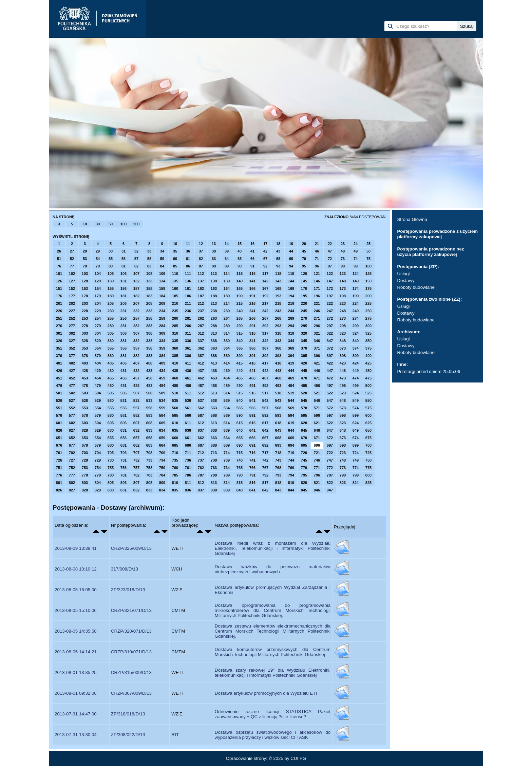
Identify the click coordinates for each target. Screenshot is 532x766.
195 (304, 296)
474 (356, 378)
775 (368, 468)
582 (136, 415)
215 (240, 303)
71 (317, 259)
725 (368, 453)
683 (149, 445)
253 (85, 318)
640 (240, 430)
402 (72, 363)
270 (304, 318)
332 (136, 341)
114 (227, 274)
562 (201, 408)
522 (330, 393)
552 (72, 408)
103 (85, 274)
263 (214, 318)
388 (214, 356)
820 (304, 483)
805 (111, 483)
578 (85, 415)
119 (291, 274)
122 (330, 274)
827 (72, 490)
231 (123, 311)
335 (175, 341)
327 (72, 341)
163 (214, 288)
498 (343, 386)
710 (175, 453)
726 (59, 460)
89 (227, 266)
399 (356, 356)
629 (98, 430)
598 (343, 415)
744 (291, 460)
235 (175, 311)
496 (317, 386)
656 (123, 438)
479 (98, 386)
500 (368, 386)
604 (98, 423)
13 (214, 244)
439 (227, 371)
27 (72, 251)
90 (240, 266)
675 (368, 438)
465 (240, 378)
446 (317, 371)
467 (265, 378)
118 (278, 274)
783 (149, 475)
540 (240, 400)
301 (59, 333)
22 (330, 244)
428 (85, 371)
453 (85, 378)
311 (188, 333)
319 (291, 333)
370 (304, 348)
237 (201, 311)
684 (162, 445)
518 (278, 393)
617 (265, 423)
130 (111, 281)
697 (330, 445)
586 (188, 415)
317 (265, 333)
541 (252, 400)
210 (175, 303)
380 (111, 356)
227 (72, 311)
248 (343, 311)
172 (330, 288)
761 (188, 468)
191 (252, 296)
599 (356, 415)
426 (59, 371)
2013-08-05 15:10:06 (76, 610)
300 (368, 326)
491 (252, 386)
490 (240, 386)
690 (240, 445)
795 (304, 475)
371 (317, 348)
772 (330, 468)
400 (368, 356)
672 (330, 438)
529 (98, 400)
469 (291, 378)
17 (265, 244)
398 (343, 356)
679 (98, 445)
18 (278, 244)
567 (265, 408)
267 (265, 318)
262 (201, 318)
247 (330, 311)
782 (136, 475)
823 (343, 483)
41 (252, 251)
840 (240, 490)
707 (136, 453)
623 (343, 423)
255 (111, 318)
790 (240, 475)
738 (214, 460)
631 (123, 430)
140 (240, 281)
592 (265, 415)
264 (227, 318)
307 (136, 333)
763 (214, 468)
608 (149, 423)
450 (368, 371)
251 (59, 318)
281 (123, 326)
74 (356, 259)
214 (227, 303)
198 (343, 296)
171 (317, 288)
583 (149, 415)
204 (98, 303)
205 (111, 303)
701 (59, 453)
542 (265, 400)
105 (111, 274)
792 (265, 475)
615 (240, 423)
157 (136, 288)
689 (227, 445)
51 (59, 259)
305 (111, 333)
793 (278, 475)
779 (98, 475)
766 (252, 468)
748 (343, 460)
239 (227, 311)
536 (188, 400)
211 (188, 303)
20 (304, 244)
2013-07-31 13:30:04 (76, 735)
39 (227, 251)
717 (265, 453)
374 (356, 348)
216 (252, 303)
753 (85, 468)
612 (201, 423)
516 (252, 393)
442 (265, 371)
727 (72, 460)
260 (175, 318)
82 (136, 266)
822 (330, 483)
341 (252, 341)
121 (317, 274)
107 (136, 274)
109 (162, 274)
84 (162, 266)
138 (214, 281)
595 (304, 415)
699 (356, 445)
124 (356, 274)
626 (59, 430)
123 (343, 274)
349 (356, 341)
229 (98, 311)
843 (278, 490)
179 (98, 296)
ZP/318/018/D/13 (128, 714)
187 (201, 296)
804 (98, 483)
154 (98, 288)
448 (343, 371)
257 (136, 318)
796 (317, 475)
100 (123, 224)
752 (72, 468)
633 (149, 430)
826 (59, 490)
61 (188, 259)
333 (149, 341)
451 (59, 378)
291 (252, 326)
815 (240, 483)
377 (72, 356)
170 (304, 288)
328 (85, 341)
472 (330, 378)
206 (123, 303)
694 (291, 445)
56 (123, 259)
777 (72, 475)
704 (98, 453)
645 (304, 430)
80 (111, 266)
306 (123, 333)
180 (111, 296)
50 (111, 224)
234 (162, 311)
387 (201, 356)
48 (343, 251)
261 (188, 318)
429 (98, 371)
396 (317, 356)
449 (356, 371)
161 (188, 288)
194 (291, 296)
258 (149, 318)
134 (162, 281)
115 (240, 274)
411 (188, 363)
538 (214, 400)
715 (240, 453)
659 (162, 438)
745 (304, 460)
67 (265, 259)
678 (85, 445)
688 (214, 445)
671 (317, 438)
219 (291, 303)
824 (356, 483)
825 (368, 483)
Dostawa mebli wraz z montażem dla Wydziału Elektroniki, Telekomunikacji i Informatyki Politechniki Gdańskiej (273, 548)
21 (317, 244)
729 (98, 460)
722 (330, 453)
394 (291, 356)
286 (188, 326)
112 (201, 274)
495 (304, 386)
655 (111, 438)
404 (98, 363)
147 (330, 281)
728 (85, 460)
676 (59, 445)
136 (188, 281)
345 (304, 341)
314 (227, 333)
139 (227, 281)
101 (59, 274)
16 (252, 244)
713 (214, 453)
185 (175, 296)
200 (136, 224)
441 (252, 371)
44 (291, 251)
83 (149, 266)
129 (98, 281)
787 (201, 475)
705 (111, 453)
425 (368, 363)
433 (149, 371)
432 (136, 371)
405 (111, 363)
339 (227, 341)
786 (188, 475)
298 (343, 326)
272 (330, 318)
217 (265, 303)
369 (291, 348)
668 (278, 438)
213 (214, 303)
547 (330, 400)
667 (265, 438)
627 (72, 430)
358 (149, 348)
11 (188, 244)
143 (278, 281)
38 (214, 251)
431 (123, 371)
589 (227, 415)
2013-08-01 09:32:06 (76, 693)
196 (317, 296)
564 (227, 408)
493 (278, 386)
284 (162, 326)
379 (98, 356)
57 (136, 259)
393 (278, 356)
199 (356, 296)
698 (343, 445)
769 (291, 468)
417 (265, 363)
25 (368, 244)
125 (368, 274)
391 (252, 356)
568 (278, 408)
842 (265, 490)
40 (240, 251)
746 (317, 460)
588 (214, 415)
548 (343, 400)
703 (85, 453)
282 (136, 326)
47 (330, 251)
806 (123, 483)
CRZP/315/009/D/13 (131, 672)
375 (368, 348)
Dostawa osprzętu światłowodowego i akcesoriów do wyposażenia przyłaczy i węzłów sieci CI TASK (273, 735)
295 (304, 326)
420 (304, 363)
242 (265, 311)
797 (330, 475)
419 (291, 363)
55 (111, 259)
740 (240, 460)
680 (111, 445)
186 (188, 296)
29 (98, 251)
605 (111, 423)
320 (304, 333)
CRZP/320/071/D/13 (131, 631)
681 (123, 445)
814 (227, 483)
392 (265, 356)
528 (85, 400)
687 (201, 445)
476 (59, 386)
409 (162, 363)
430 (111, 371)
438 (214, 371)
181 (123, 296)
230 (111, 311)
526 (59, 400)
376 (59, 356)
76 (59, 266)
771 (317, 468)
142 (265, 281)
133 (149, 281)
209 (162, 303)
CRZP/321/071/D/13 (131, 610)
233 (149, 311)
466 (252, 378)
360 (175, 348)
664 (227, 438)
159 (162, 288)
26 (59, 251)
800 (368, 475)
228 (85, 311)
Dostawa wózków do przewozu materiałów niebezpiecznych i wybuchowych (273, 569)
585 (175, 415)
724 (356, 453)
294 (291, 326)
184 (162, 296)
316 (252, 333)
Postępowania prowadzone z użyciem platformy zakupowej (437, 234)
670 (304, 438)
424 (356, 363)
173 (343, 288)
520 (304, 393)
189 (227, 296)
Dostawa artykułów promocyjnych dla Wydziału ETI (266, 693)
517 (265, 393)
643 (278, 430)
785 (175, 475)
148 (343, 281)
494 (291, 386)
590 (240, 415)
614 (227, 423)
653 (85, 438)
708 (149, 453)
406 (123, 363)
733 (149, 460)
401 (59, 363)
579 (98, 415)
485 (175, 386)
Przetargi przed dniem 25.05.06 (429, 371)
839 (227, 490)
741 (252, 460)
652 (72, 438)
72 (330, 259)
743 (278, 460)
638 (214, 430)
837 (201, 490)
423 (343, 363)
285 (175, 326)
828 (85, 490)
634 (162, 430)
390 (240, 356)
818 (278, 483)
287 (201, 326)
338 (214, 341)
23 (343, 244)
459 (162, 378)
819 (291, 483)
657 (136, 438)
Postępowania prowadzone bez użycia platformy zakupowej (430, 252)
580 (111, 415)
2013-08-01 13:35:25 (76, 672)
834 (162, 490)
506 (123, 393)
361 (188, 348)
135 (175, 281)
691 (252, 445)
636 (188, 430)
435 (175, 371)
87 (201, 266)
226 (59, 311)
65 (240, 259)
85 (175, 266)
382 (136, 356)
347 (330, 341)
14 (227, 244)
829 (98, 490)
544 (291, 400)
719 (291, 453)
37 (201, 251)
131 (123, 281)
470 (304, 378)
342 (265, 341)
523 (343, 393)
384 (162, 356)
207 (136, 303)
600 (368, 415)
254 (98, 318)
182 (136, 296)
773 (343, 468)
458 (149, 378)
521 (317, 393)
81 (123, 266)
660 (175, 438)
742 (265, 460)
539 (227, 400)
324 (356, 333)
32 (136, 251)
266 (252, 318)
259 (162, 318)
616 (252, 423)
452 (72, 378)
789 (227, 475)
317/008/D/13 (125, 569)
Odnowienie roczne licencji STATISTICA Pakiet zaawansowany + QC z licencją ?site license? (273, 714)
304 (98, 333)
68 (278, 259)
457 (136, 378)
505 (111, 393)
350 (368, 341)
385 (175, 356)
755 (111, 468)
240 (240, 311)
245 (304, 311)
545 (304, 400)
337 (201, 341)
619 (291, 423)
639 (227, 430)
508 (149, 393)
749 (356, 460)
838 (214, 490)
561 (188, 408)
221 (317, 303)
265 (240, 318)
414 (227, 363)
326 (59, 341)
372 (330, 348)
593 (278, 415)
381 (123, 356)
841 (252, 490)
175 (368, 288)
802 (72, 483)
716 (252, 453)
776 (59, 475)
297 (330, 326)
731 (123, 460)
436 (188, 371)
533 (149, 400)
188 (214, 296)
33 (149, 251)
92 (265, 266)
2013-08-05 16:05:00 (76, 590)
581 (123, 415)
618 (278, 423)
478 (85, 386)
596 (317, 415)
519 (291, 393)
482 (136, 386)
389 (227, 356)
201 (59, 303)
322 (330, 333)
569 (291, 408)
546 (317, 400)
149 (356, 281)
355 (111, 348)
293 (278, 326)
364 (227, 348)
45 (304, 251)
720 (304, 453)
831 (123, 490)
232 (136, 311)
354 (98, 348)
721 (317, 453)
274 (356, 318)
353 (85, 348)
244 (291, 311)
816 (252, 483)
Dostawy (406, 281)
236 (188, 311)
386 (188, 356)
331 (123, 341)
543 (278, 400)
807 (136, 483)
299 (356, 326)
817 (265, 483)
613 (214, 423)
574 (356, 408)
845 (304, 490)
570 (304, 408)
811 (188, 483)
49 (356, 251)
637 (201, 430)
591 (252, 415)
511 (188, 393)
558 (149, 408)
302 (72, 333)
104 (98, 274)
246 (317, 311)
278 (85, 326)
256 (123, 318)
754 (98, 468)
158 (149, 288)
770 (304, 468)
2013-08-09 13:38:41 (76, 548)
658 (149, 438)
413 (214, 363)
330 (111, 341)
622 (330, 423)
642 (265, 430)
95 (304, 266)
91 (252, 266)
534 (162, 400)
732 (136, 460)
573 (343, 408)
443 (278, 371)
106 (123, 274)
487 (201, 386)
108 (149, 274)
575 (368, 408)
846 (317, 490)
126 (59, 281)
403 (85, 363)
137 (201, 281)
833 (149, 490)
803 (85, 483)
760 (175, 468)
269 (291, 318)
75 (368, 259)
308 (149, 333)
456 (123, 378)
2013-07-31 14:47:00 (76, 714)
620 (304, 423)
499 (356, 386)
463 (214, 378)
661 (188, 438)
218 (278, 303)
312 (201, 333)
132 (136, 281)
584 (162, 415)
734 (162, 460)
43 (278, 251)
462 (201, 378)
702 (72, 453)
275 (368, 318)
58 (149, 259)
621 (317, 423)
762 (201, 468)
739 (227, 460)
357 (136, 348)
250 (368, 311)
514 (227, 393)
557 (136, 408)
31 (123, 251)
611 (188, 423)
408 (149, 363)
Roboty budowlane (416, 287)
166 (252, 288)
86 (188, 266)
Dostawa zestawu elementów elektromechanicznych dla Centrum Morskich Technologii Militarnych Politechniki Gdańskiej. (273, 631)
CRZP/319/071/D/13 (131, 652)
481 (123, 386)
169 (291, 288)
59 (162, 259)
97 (330, 266)
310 (175, 333)
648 (343, 430)
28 (85, 251)
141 (252, 281)
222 (330, 303)
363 (214, 348)
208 (149, 303)
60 (175, 259)
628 (85, 430)
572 (330, 408)
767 (265, 468)
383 (149, 356)
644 (291, 430)
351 (59, 348)
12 (201, 244)
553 (85, 408)
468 (278, 378)
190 (240, 296)
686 (188, 445)
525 (368, 393)
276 (59, 326)
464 (227, 378)
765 (240, 468)
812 (201, 483)
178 (85, 296)
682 (136, 445)
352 (72, 348)
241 (252, 311)
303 (85, 333)
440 (240, 371)
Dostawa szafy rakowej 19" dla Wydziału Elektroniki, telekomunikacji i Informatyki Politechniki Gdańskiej (273, 673)
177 (72, 296)
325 (368, 333)
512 (201, 393)
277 (72, 326)
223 (343, 303)
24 (356, 244)
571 (317, 408)
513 (214, 393)
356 (123, 348)
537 (201, 400)
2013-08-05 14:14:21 (76, 652)
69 (291, 259)
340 (240, 341)
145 (304, 281)
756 (123, 468)
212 (201, 303)
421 (317, 363)
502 (72, 393)
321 (317, 333)
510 (175, 393)
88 (214, 266)
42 (265, 251)
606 (123, 423)
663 (214, 438)
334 (162, 341)
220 (304, 303)
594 (291, 415)
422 (330, 363)
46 (317, 251)
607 (136, 423)
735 (175, 460)
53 (85, 259)
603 (85, 423)
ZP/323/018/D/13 (128, 590)
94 (291, 266)
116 (252, 274)
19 (291, 244)
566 (252, 408)
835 (175, 490)
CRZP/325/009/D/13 (131, 548)
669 (291, 438)
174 (356, 288)
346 (317, 341)
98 (343, 266)
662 (201, 438)
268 (278, 318)
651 (59, 438)
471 (317, 378)
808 (149, 483)
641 (252, 430)
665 (240, 438)
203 (85, 303)
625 (368, 423)
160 (175, 288)
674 (356, 438)
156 (123, 288)
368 (278, 348)
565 (240, 408)
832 (136, 490)
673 (343, 438)
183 (149, 296)
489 (227, 386)
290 (240, 326)
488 (214, 386)
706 (123, 453)
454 (98, 378)
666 (252, 438)
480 (111, 386)
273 (343, 318)
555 (111, 408)
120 (304, 274)
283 (149, 326)
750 (368, 460)
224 (356, 303)
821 (317, 483)
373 (343, 348)
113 (214, 274)
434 (162, 371)
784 (162, 475)
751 (59, 468)
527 (72, 400)
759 (162, 468)
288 (214, 326)
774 (356, 468)
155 (111, 288)
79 (98, 266)
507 (136, 393)
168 (278, 288)
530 (111, 400)
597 (330, 415)
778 (85, 475)
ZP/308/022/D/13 (128, 735)
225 (368, 303)
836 (188, 490)
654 (98, 438)
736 (188, 460)
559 (162, 408)
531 (123, 400)
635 (175, 430)
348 (343, 341)
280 (111, 326)
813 (214, 483)
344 (291, 341)
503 (85, 393)
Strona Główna (412, 219)
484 (162, 386)
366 (252, 348)
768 (278, 468)
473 (343, 378)
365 (240, 348)
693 (278, 445)
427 (72, 371)
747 (330, 460)
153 (85, 288)
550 (368, 400)
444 (291, 371)
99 (356, 266)
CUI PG (298, 758)
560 (175, 408)
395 (304, 356)
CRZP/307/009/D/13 (131, 693)
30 (98, 224)
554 (98, 408)
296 (317, 326)
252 (72, 318)
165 (240, 288)
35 (175, 251)
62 (201, 259)
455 (111, 378)
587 (201, 415)
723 (343, 453)
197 (330, 296)
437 (201, 371)
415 (240, 363)
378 (85, 356)
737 (201, 460)
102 (72, 274)
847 (330, 490)
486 (188, 386)
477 (72, 386)
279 (98, 326)
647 (330, 430)
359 (162, 348)
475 (368, 378)
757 (136, 468)
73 (343, 259)
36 (188, 251)
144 (291, 281)
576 (59, 415)
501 (59, 393)
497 (330, 386)
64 (227, 259)
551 (59, 408)
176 (59, 296)
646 (317, 430)
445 (304, 371)
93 (278, 266)
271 (317, 318)
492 (265, 386)
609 (162, 423)
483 (149, 386)
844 (291, 490)
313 (214, 333)
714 (227, 453)
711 (188, 453)
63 (214, 259)
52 (72, 259)
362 (201, 348)
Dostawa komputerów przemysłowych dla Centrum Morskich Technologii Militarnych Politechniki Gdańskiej (273, 652)
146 (317, 281)
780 (111, 475)
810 (175, 483)
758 (149, 468)
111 (188, 274)
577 (72, 415)
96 (317, 266)
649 (356, 430)
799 (356, 475)
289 (227, 326)
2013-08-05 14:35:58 (76, 631)
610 (175, 423)
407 (136, 363)
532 (136, 400)
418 (278, 363)
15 (240, 244)
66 (252, 259)
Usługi (403, 274)
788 (214, 475)
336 (188, 341)
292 (265, 326)
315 (240, 333)
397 (330, 356)
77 (72, 266)
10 (85, 224)
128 (85, 281)
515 (240, 393)
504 (98, 393)
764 (227, 468)
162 (201, 288)
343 (278, 341)
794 (291, 475)
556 (123, 408)
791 (252, 475)
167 (265, 288)
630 (111, 430)
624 (356, 423)
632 (136, 430)
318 (278, 333)
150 (368, 281)
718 (278, 453)
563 (214, 408)
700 (368, 445)
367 (265, 348)
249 (356, 311)
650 (368, 430)
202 (72, 303)
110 (175, 274)
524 (356, 393)
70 (304, 259)
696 (317, 445)
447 (330, 371)
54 (98, 259)
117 (265, 274)
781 (123, 475)
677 (72, 445)
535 (175, 400)
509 (162, 393)
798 (343, 475)
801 (59, 483)
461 (188, 378)
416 (252, 363)
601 (59, 423)
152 (72, 288)
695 (304, 445)
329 (98, 341)
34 (162, 251)
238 (214, 311)
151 (59, 288)
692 (265, 445)
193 (278, 296)
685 (175, 445)
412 (201, 363)
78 (85, 266)
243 (278, 311)
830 (111, 490)
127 (72, 281)
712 (201, 453)
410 (175, 363)
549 (356, 400)
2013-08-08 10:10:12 (76, 569)
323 (343, 333)
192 (265, 296)
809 (162, 483)
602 (72, 423)
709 (162, 453)
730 (111, 460)
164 (227, 288)
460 (175, 378)
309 (162, 333)
